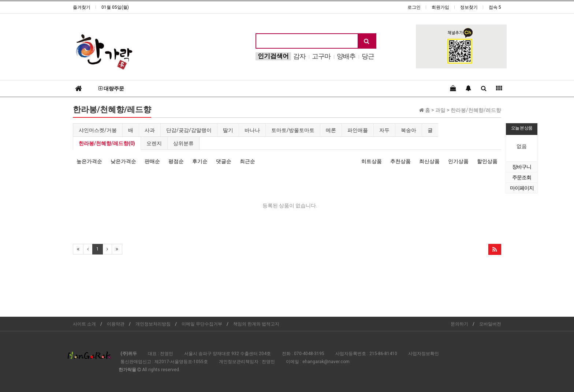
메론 (331, 130)
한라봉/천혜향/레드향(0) (107, 143)
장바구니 (522, 167)
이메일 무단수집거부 (202, 324)
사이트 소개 (84, 324)
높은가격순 (89, 161)
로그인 (414, 7)
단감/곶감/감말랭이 (189, 130)
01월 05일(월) (115, 7)
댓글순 (224, 161)
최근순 (247, 161)
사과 (150, 130)
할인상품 (487, 161)
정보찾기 (469, 7)
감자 (299, 56)
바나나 (252, 130)
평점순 (176, 161)
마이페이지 (522, 188)
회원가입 (440, 7)
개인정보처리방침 (153, 324)
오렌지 (154, 143)
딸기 (228, 130)
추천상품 (400, 161)
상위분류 (183, 143)
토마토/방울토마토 (293, 130)
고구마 (321, 56)
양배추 (346, 56)
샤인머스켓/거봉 (98, 130)
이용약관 (116, 324)
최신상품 (429, 161)
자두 (384, 130)
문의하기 (459, 324)
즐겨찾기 (82, 7)
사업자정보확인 (424, 354)
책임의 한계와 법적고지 (256, 324)
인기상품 (458, 161)
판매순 (152, 161)
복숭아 (409, 130)
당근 (368, 56)
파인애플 (358, 130)
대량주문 (111, 88)
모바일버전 (490, 324)
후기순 (200, 161)
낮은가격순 (123, 161)
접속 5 (495, 7)
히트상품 (372, 161)
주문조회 (522, 177)
